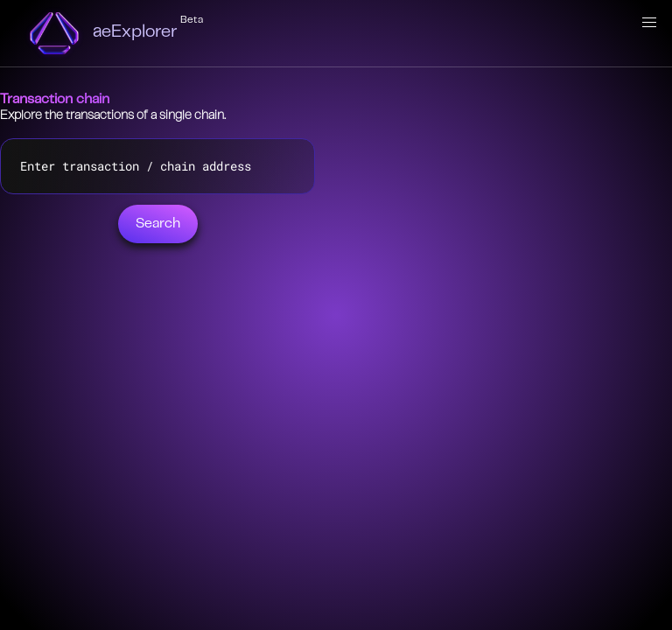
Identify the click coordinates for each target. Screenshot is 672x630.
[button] (649, 23)
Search (158, 224)
